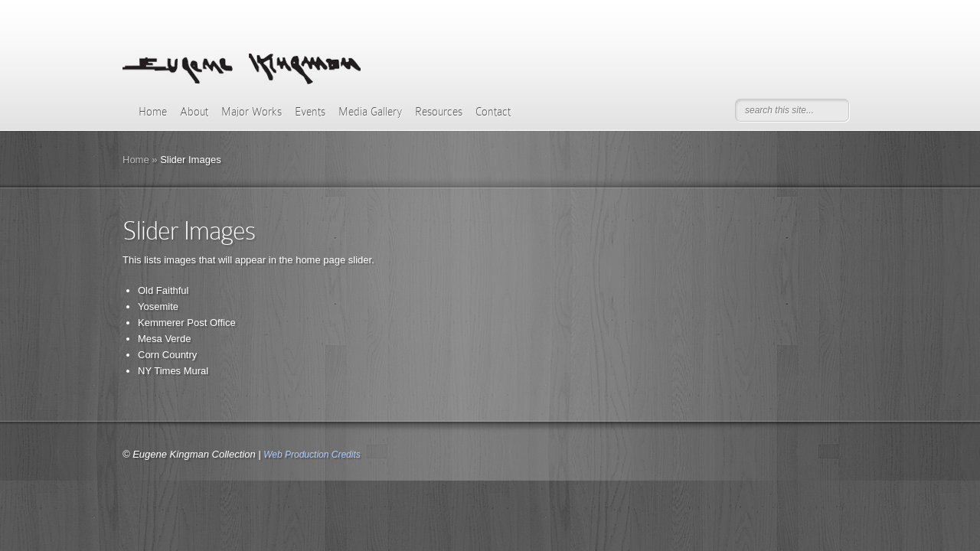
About (194, 112)
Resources (439, 112)
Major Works (252, 112)
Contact (493, 112)
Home (153, 112)
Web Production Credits (312, 455)
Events (310, 112)
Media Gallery (370, 112)
